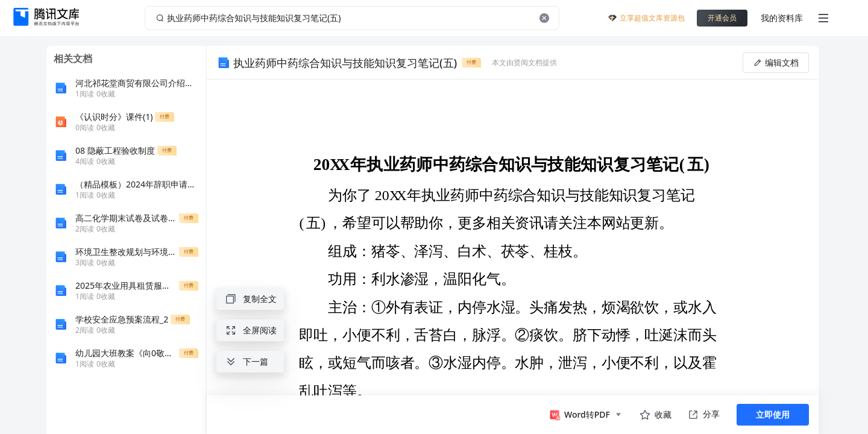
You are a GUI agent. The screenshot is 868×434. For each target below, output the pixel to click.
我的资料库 (782, 18)
